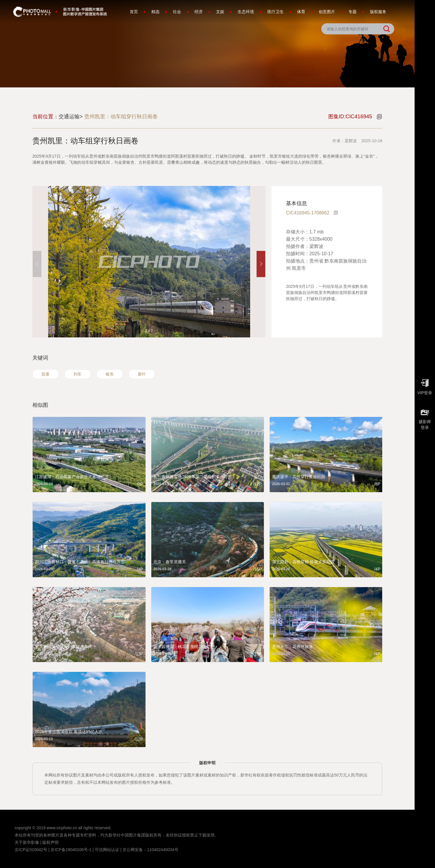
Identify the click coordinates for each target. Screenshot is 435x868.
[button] (261, 264)
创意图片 (327, 12)
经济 (199, 12)
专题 (352, 12)
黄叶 (142, 374)
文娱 (220, 12)
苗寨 (45, 374)
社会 (177, 12)
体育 (301, 12)
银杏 (110, 374)
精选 (155, 12)
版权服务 (378, 12)
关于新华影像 (27, 842)
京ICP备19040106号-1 (71, 850)
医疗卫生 (276, 12)
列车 (78, 374)
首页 (134, 12)
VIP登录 (425, 385)
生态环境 (246, 12)
